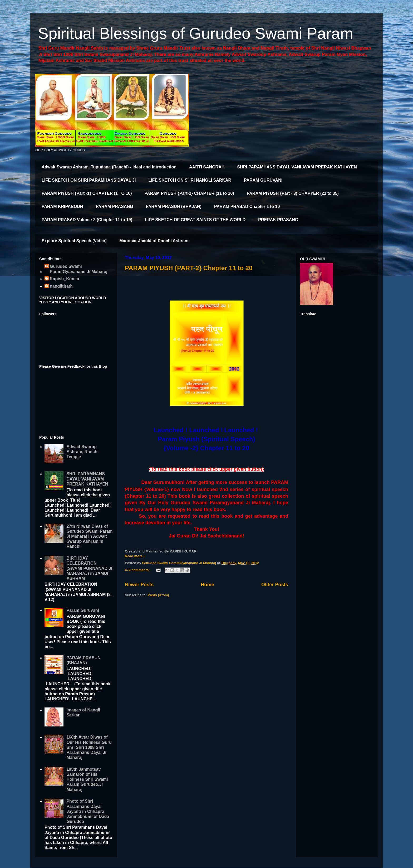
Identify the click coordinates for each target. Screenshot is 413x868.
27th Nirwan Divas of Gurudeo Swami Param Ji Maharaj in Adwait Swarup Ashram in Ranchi (89, 536)
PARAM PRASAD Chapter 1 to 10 (247, 207)
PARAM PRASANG (115, 207)
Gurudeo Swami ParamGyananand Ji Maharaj (79, 269)
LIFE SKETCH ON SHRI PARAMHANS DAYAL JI (89, 180)
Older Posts (275, 585)
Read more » (135, 556)
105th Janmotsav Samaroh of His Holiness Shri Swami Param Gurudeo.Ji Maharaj (87, 779)
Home (207, 585)
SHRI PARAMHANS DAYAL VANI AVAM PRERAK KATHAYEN (297, 167)
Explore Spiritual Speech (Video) (74, 241)
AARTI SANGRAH (207, 167)
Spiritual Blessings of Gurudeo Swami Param (196, 33)
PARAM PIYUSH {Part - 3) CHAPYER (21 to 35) (293, 193)
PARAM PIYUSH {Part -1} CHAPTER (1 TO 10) (87, 193)
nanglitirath (61, 286)
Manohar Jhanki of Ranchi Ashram (154, 241)
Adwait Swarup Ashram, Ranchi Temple (82, 452)
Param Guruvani (83, 610)
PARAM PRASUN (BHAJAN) (174, 207)
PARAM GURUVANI (263, 180)
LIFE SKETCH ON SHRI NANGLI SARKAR (190, 180)
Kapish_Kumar (65, 279)
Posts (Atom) (158, 595)
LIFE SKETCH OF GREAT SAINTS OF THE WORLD (195, 220)
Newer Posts (139, 585)
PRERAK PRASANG (278, 220)
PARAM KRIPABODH (62, 207)
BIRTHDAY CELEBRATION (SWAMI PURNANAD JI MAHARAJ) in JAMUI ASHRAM (89, 568)
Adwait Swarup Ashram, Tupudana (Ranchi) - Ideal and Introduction (109, 167)
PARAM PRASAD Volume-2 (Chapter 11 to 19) (87, 220)
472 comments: (138, 570)
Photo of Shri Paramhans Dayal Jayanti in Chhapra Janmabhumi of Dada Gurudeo (88, 811)
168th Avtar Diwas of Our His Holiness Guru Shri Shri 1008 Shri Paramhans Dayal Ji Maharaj (89, 747)
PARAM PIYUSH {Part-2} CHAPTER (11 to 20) (189, 193)
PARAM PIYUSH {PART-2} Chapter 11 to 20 (189, 268)
